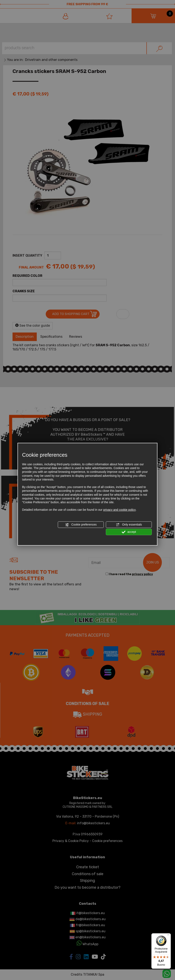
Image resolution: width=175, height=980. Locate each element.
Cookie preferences (81, 525)
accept (129, 532)
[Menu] (168, 936)
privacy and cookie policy (119, 510)
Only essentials (129, 525)
